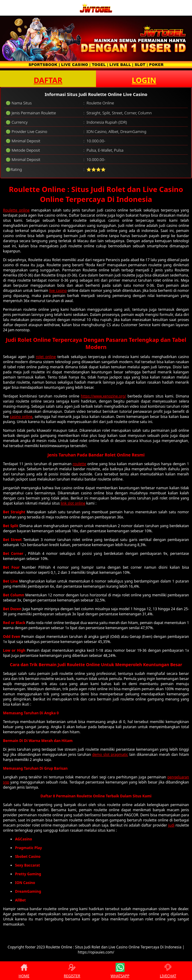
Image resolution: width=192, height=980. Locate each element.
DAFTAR (48, 80)
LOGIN (144, 80)
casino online (21, 417)
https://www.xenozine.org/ (104, 396)
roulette (80, 464)
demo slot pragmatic (110, 754)
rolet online (46, 357)
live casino (58, 291)
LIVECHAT (168, 971)
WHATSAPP (120, 971)
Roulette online (16, 210)
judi (171, 825)
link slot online (73, 503)
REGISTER (72, 971)
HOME (24, 971)
